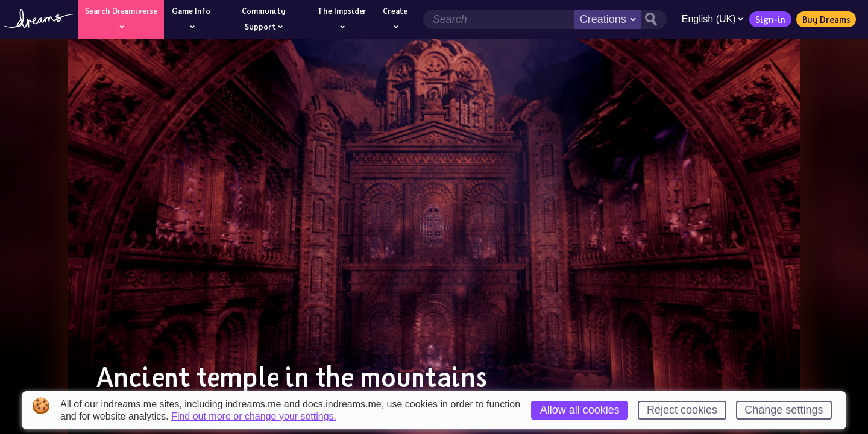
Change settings (784, 410)
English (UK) (712, 19)
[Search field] (498, 19)
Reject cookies (682, 410)
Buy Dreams (826, 19)
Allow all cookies (580, 410)
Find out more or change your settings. (254, 417)
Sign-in (770, 19)
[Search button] (653, 19)
